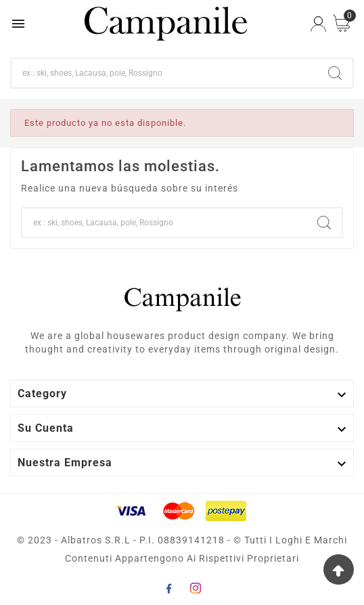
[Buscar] (164, 73)
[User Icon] (318, 24)
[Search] (335, 73)
